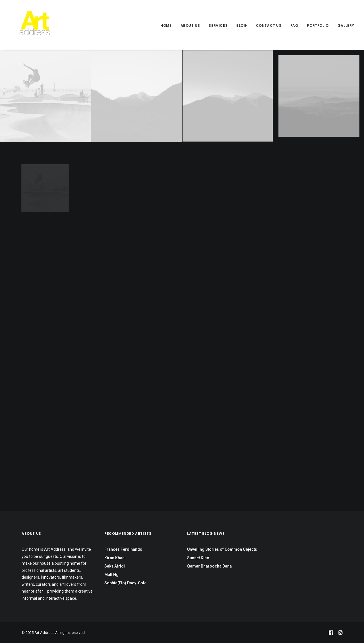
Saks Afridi (115, 566)
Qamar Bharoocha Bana (209, 566)
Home (166, 25)
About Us (190, 25)
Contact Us (269, 25)
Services (218, 25)
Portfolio (318, 25)
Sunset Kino (198, 558)
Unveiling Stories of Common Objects (222, 549)
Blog (242, 25)
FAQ (294, 25)
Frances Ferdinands (123, 549)
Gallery (346, 25)
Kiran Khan (114, 558)
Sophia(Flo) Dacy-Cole (125, 583)
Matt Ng (111, 575)
